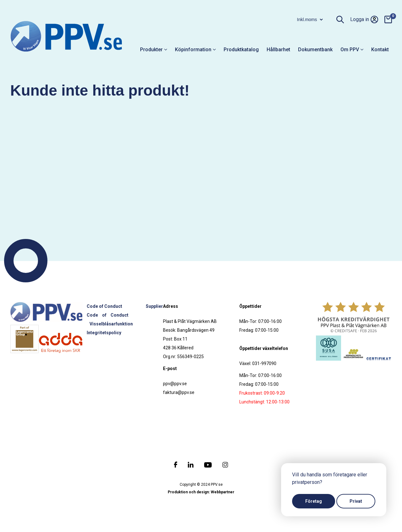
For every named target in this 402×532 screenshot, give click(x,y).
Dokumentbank (315, 50)
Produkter (154, 50)
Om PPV (352, 50)
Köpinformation (195, 50)
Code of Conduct (104, 306)
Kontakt (380, 50)
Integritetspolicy (104, 333)
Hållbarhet (278, 50)
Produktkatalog (241, 50)
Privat (356, 501)
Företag (314, 501)
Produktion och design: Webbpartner (201, 492)
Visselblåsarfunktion (111, 324)
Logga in (364, 19)
